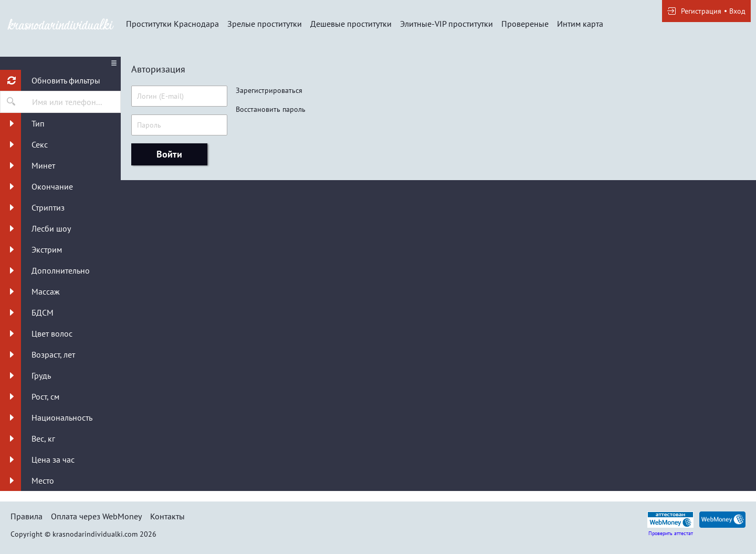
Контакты (167, 516)
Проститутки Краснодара (172, 24)
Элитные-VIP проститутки (447, 24)
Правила (27, 516)
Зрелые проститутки (265, 24)
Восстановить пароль (271, 109)
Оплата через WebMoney (96, 516)
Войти (169, 154)
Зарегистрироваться (269, 90)
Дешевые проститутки (351, 24)
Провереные (525, 24)
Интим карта (580, 24)
